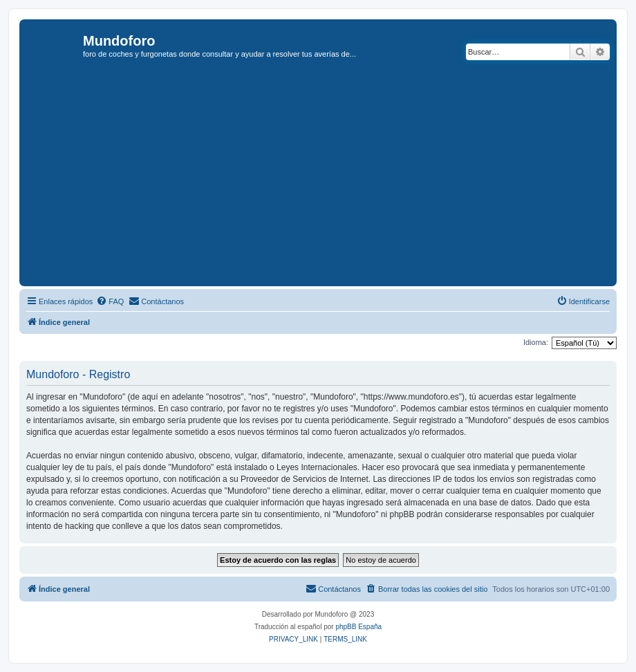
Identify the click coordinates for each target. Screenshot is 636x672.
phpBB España (358, 627)
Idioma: (536, 342)
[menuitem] (110, 301)
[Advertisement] (329, 179)
